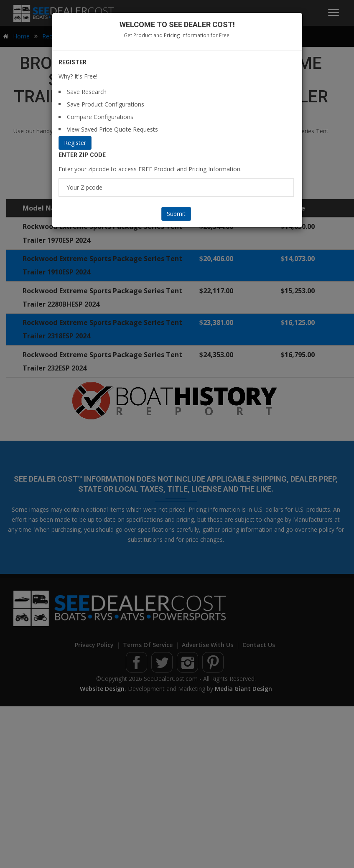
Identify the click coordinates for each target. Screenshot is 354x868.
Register (75, 143)
